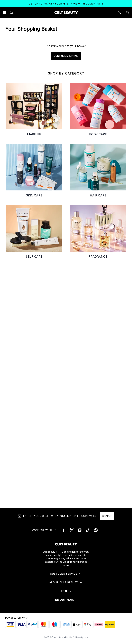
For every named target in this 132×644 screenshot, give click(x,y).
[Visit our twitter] (72, 530)
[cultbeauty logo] (66, 13)
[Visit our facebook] (64, 530)
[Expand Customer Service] (66, 574)
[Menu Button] (5, 13)
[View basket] (127, 13)
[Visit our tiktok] (88, 530)
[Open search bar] (11, 13)
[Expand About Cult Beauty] (66, 583)
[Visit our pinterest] (96, 530)
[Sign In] (119, 13)
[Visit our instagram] (80, 530)
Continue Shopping (66, 56)
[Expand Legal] (66, 591)
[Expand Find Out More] (66, 600)
